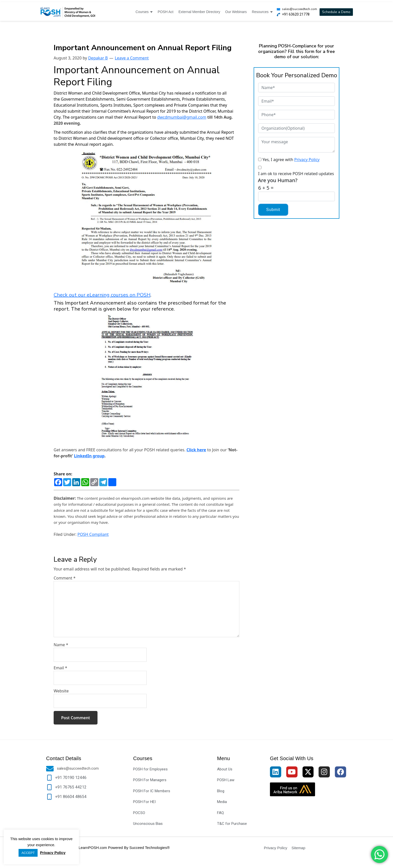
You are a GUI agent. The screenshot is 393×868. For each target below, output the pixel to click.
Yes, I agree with (291, 160)
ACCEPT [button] (28, 853)
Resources (262, 12)
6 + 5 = (266, 188)
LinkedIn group (89, 456)
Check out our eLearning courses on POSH (102, 295)
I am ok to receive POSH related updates (296, 174)
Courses (144, 12)
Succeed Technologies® (150, 848)
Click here (196, 450)
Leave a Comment (132, 58)
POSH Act (166, 12)
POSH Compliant (93, 534)
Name (61, 645)
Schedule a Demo (336, 12)
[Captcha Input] (297, 196)
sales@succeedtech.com (300, 9)
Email (60, 668)
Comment (65, 578)
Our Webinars (236, 12)
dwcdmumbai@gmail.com (182, 117)
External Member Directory (199, 12)
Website (61, 691)
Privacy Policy (307, 160)
